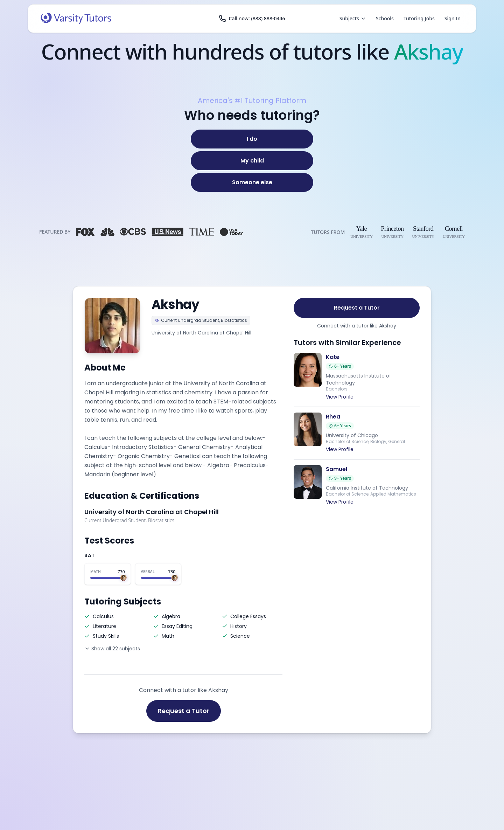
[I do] (252, 139)
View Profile (340, 397)
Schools (385, 18)
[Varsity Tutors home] (76, 19)
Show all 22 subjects (112, 649)
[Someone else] (252, 182)
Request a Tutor (184, 711)
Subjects (353, 18)
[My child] (252, 161)
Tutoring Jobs (419, 18)
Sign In (453, 18)
